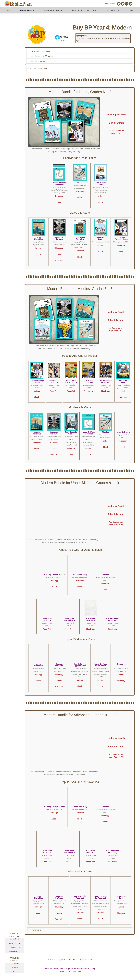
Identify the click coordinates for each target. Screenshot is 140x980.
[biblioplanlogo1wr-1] (18, 4)
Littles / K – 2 (15, 939)
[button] (134, 4)
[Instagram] (131, 4)
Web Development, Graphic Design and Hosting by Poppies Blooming (70, 969)
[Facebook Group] (123, 4)
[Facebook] (119, 4)
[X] (127, 4)
